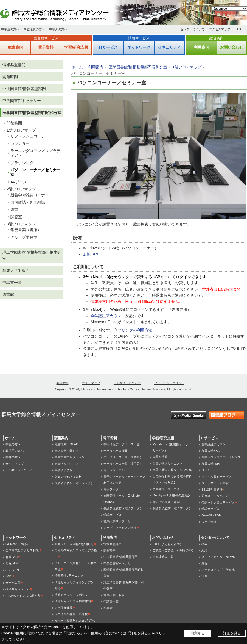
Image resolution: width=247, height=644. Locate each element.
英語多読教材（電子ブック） (74, 483)
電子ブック (111, 489)
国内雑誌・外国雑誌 (28, 202)
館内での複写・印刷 (166, 502)
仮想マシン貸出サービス (218, 502)
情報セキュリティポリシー (73, 595)
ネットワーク (139, 47)
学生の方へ (12, 29)
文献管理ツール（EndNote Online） (122, 499)
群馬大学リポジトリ (117, 521)
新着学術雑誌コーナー (30, 195)
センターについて (192, 29)
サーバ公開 (13, 583)
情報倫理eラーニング (69, 576)
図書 (14, 209)
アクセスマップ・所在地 (218, 570)
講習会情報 (160, 457)
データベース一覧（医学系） (123, 457)
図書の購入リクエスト (168, 463)
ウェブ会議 (209, 522)
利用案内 (201, 47)
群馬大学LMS (211, 464)
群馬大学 (62, 383)
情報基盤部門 (14, 65)
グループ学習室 (24, 237)
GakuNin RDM (211, 515)
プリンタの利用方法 (135, 330)
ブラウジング (22, 163)
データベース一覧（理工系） (123, 464)
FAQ (238, 29)
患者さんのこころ (67, 464)
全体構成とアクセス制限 (22, 550)
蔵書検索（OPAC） (68, 444)
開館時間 (10, 77)
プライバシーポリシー (169, 383)
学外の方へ (60, 29)
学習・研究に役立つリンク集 (172, 470)
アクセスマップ (220, 29)
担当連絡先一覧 (163, 557)
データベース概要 (116, 451)
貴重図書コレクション (70, 457)
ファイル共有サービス (217, 477)
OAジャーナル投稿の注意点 (171, 495)
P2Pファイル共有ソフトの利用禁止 (76, 566)
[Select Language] (230, 9)
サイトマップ (91, 383)
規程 (204, 563)
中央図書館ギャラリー (22, 101)
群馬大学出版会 (16, 270)
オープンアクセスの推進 (120, 528)
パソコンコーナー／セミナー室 (35, 172)
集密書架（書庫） (26, 230)
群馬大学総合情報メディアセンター (63, 14)
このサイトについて (127, 383)
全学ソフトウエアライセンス (221, 457)
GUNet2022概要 (17, 544)
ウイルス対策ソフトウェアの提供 (76, 553)
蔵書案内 (15, 47)
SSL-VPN (12, 570)
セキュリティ (169, 47)
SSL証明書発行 (212, 490)
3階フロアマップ (21, 224)
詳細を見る (232, 633)
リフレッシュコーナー (30, 136)
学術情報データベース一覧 (122, 444)
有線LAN (12, 557)
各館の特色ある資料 (68, 477)
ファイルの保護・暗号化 (71, 614)
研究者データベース (215, 496)
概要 (204, 544)
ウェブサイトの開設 (215, 483)
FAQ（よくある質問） (168, 544)
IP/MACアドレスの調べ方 (23, 596)
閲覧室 (16, 217)
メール (206, 470)
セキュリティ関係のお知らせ (74, 544)
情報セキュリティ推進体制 (73, 601)
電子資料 (46, 47)
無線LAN (90, 254)
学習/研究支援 (76, 47)
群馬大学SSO (211, 451)
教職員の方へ (36, 29)
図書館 (8, 294)
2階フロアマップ (21, 189)
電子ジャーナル (114, 470)
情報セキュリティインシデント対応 (76, 585)
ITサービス (108, 47)
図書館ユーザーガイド (168, 489)
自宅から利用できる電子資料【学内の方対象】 (172, 479)
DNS (9, 576)
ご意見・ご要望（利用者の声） (174, 550)
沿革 (204, 576)
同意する (198, 633)
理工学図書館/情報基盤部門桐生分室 (32, 255)
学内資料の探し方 (67, 451)
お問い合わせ (232, 47)
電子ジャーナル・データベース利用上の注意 (125, 480)
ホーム (77, 67)
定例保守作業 (64, 608)
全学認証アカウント (108, 316)
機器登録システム (18, 589)
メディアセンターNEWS (218, 557)
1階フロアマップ (187, 67)
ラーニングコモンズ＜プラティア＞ (35, 153)
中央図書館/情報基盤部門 (24, 89)
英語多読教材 (64, 470)
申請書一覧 (12, 283)
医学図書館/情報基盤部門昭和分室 (138, 67)
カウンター (20, 143)
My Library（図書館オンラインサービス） (173, 447)
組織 (204, 550)
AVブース (19, 182)
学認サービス (113, 515)
